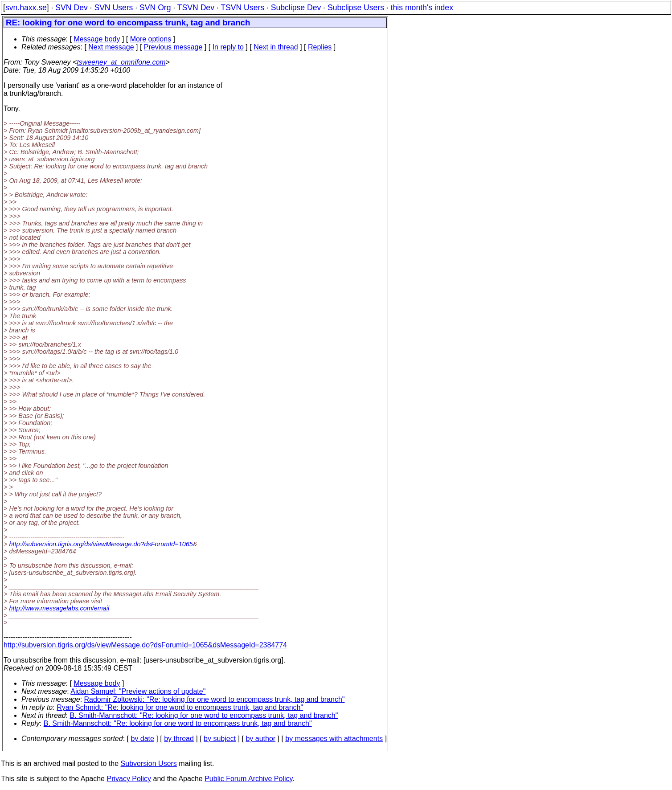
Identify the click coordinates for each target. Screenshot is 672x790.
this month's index (422, 8)
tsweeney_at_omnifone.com (121, 62)
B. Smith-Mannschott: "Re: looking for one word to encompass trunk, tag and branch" (204, 715)
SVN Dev (71, 8)
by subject (220, 739)
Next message (111, 47)
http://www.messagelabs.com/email (59, 608)
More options (151, 39)
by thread (179, 739)
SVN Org (155, 8)
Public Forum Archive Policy (248, 779)
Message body (97, 39)
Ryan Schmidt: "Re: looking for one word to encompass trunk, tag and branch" (180, 707)
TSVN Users (242, 8)
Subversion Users (149, 763)
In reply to (228, 47)
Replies (320, 47)
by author (260, 739)
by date (142, 739)
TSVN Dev (196, 8)
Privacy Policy (129, 779)
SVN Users (113, 8)
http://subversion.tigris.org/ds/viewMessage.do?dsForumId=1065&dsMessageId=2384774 (145, 645)
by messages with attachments (334, 739)
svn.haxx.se (26, 8)
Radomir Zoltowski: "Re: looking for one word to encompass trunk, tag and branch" (215, 699)
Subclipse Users (356, 8)
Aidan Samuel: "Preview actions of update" (138, 691)
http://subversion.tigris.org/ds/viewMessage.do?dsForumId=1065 (101, 544)
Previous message (173, 47)
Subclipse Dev (296, 8)
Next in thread (276, 47)
